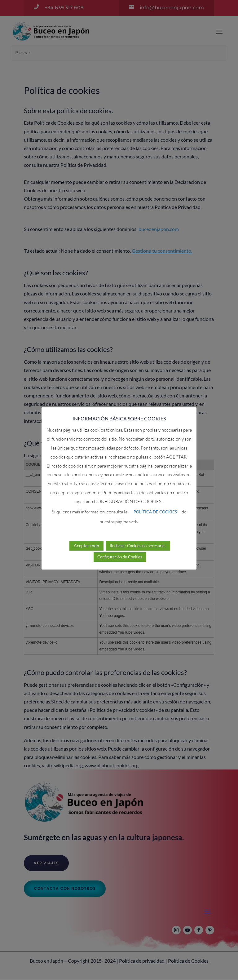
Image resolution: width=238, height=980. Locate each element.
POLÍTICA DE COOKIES (155, 503)
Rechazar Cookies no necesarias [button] (138, 537)
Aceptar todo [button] (86, 537)
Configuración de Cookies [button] (120, 548)
